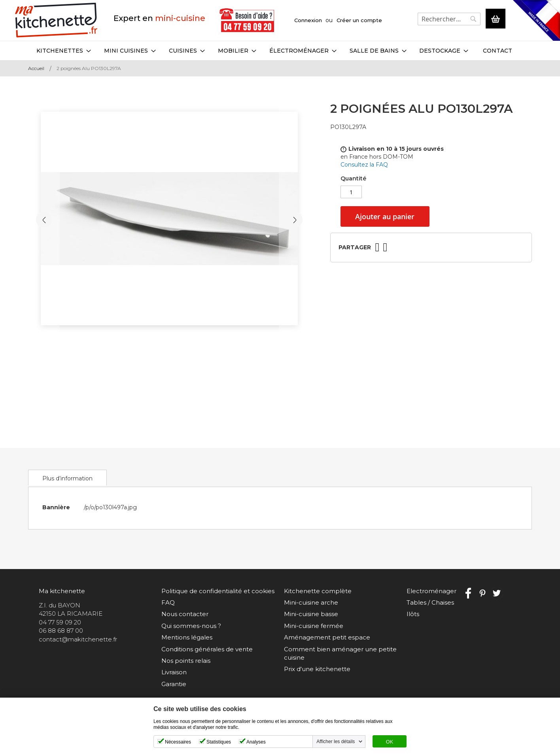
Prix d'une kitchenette (317, 669)
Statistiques (219, 742)
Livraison (174, 672)
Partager (355, 247)
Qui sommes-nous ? (191, 626)
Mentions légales (187, 637)
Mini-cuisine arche (311, 602)
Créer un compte (359, 20)
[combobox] (449, 19)
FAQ (168, 602)
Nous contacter (185, 614)
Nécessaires (178, 742)
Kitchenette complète (318, 591)
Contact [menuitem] (498, 51)
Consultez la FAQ (364, 165)
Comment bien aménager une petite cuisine (340, 653)
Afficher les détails (336, 742)
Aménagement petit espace (327, 637)
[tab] (67, 478)
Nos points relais (186, 661)
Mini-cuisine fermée (314, 626)
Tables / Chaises (430, 602)
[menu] (280, 51)
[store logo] (56, 20)
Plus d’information (67, 478)
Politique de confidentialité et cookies (218, 591)
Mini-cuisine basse (311, 614)
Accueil (36, 68)
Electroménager (431, 591)
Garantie (174, 684)
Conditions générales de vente (207, 649)
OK (390, 742)
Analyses (256, 742)
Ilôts (413, 614)
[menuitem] (64, 51)
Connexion (308, 20)
